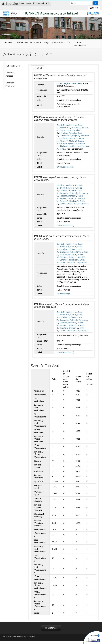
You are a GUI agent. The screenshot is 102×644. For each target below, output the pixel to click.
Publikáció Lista (13, 66)
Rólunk (8, 43)
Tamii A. (63, 204)
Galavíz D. (61, 125)
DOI (58, 167)
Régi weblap (14, 5)
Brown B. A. (76, 128)
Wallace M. (71, 204)
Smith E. (73, 146)
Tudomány (23, 43)
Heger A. (76, 136)
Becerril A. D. (65, 128)
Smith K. (81, 146)
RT (34, 3)
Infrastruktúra (37, 44)
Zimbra (9, 3)
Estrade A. (64, 133)
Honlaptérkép (51, 628)
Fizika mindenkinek (79, 44)
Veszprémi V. (77, 83)
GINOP (5, 5)
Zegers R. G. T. (83, 204)
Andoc (29, 3)
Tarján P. (67, 83)
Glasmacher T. (65, 136)
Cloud (16, 3)
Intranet (41, 3)
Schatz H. (63, 144)
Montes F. (64, 141)
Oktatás (65, 43)
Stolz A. (63, 149)
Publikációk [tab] (38, 68)
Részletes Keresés (10, 74)
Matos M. (63, 196)
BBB (22, 3)
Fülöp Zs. (73, 133)
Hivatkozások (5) (67, 226)
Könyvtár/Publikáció (51, 44)
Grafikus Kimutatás (11, 84)
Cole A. (60, 83)
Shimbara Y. (64, 146)
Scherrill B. (73, 144)
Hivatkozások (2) (67, 167)
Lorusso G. (73, 138)
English (94, 8)
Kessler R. (64, 138)
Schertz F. (64, 201)
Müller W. (73, 141)
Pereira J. (64, 198)
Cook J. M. (71, 130)
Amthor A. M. (71, 125)
